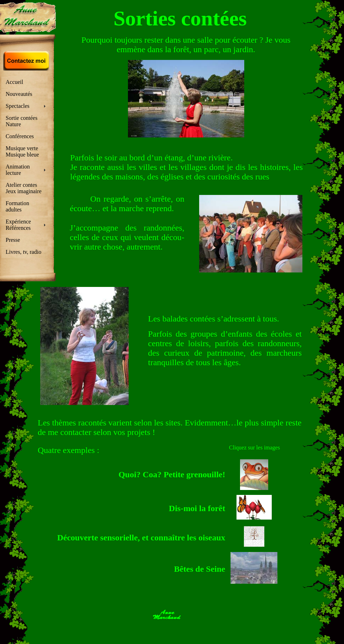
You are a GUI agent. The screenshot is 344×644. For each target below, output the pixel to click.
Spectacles (18, 106)
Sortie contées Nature (21, 121)
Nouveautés (19, 94)
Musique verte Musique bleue (22, 151)
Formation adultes (17, 206)
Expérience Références (18, 225)
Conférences (20, 136)
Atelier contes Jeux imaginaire (24, 188)
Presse (13, 240)
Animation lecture (18, 170)
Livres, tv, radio (23, 252)
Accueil (14, 82)
